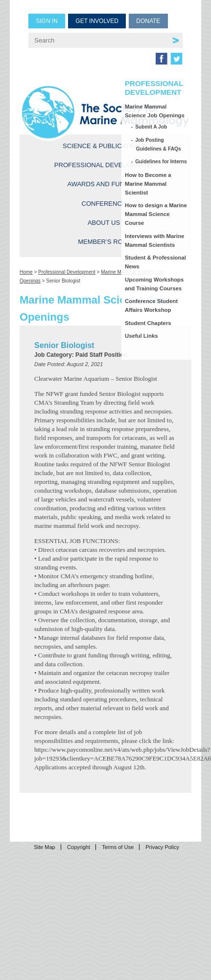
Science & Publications (104, 146)
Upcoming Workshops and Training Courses (154, 284)
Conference (104, 204)
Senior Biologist (64, 345)
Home (26, 272)
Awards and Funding (104, 184)
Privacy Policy (162, 847)
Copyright (79, 847)
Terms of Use (118, 847)
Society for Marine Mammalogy (105, 112)
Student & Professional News (155, 262)
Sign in (47, 21)
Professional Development (104, 165)
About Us (104, 223)
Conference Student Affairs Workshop (151, 305)
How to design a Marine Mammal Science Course (156, 214)
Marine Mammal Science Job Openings (155, 111)
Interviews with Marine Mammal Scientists (154, 240)
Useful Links (141, 336)
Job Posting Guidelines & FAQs (159, 144)
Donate (148, 21)
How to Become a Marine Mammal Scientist (148, 184)
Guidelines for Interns (162, 162)
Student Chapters (148, 323)
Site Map (44, 847)
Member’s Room (105, 242)
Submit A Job (152, 127)
